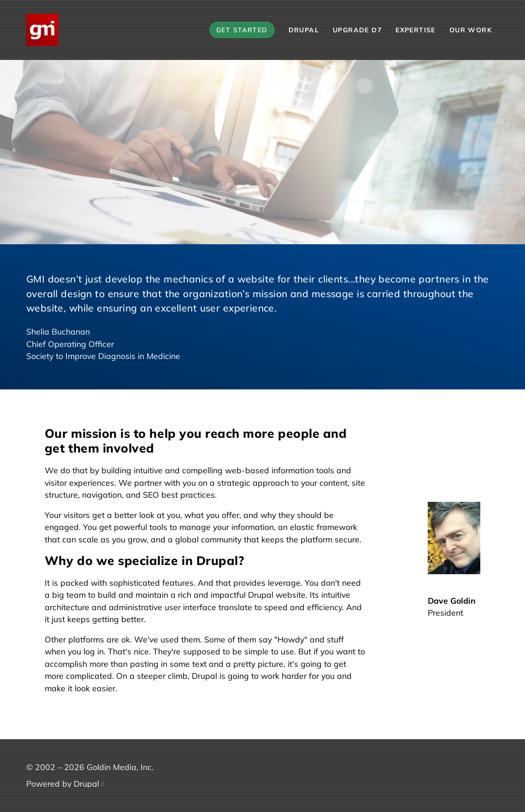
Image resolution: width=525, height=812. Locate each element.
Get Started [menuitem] (242, 30)
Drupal (90, 783)
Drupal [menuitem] (304, 30)
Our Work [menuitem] (471, 30)
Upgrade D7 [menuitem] (357, 30)
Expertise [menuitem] (416, 30)
